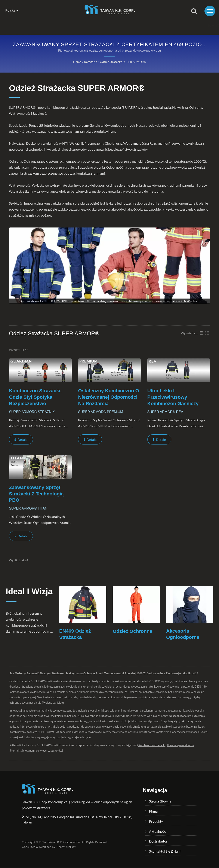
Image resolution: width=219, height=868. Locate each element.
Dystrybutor (144, 25)
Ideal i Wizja (18, 597)
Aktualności (114, 25)
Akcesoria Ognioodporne (183, 635)
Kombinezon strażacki (151, 746)
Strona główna (31, 25)
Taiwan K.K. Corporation (63, 842)
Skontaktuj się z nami (181, 25)
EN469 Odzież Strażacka (75, 635)
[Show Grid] (202, 333)
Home (77, 62)
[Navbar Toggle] (210, 11)
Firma (59, 25)
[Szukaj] (194, 11)
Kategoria (90, 62)
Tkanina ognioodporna (180, 746)
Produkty (85, 25)
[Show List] (207, 333)
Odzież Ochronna (133, 631)
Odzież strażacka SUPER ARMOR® (123, 62)
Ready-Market (66, 847)
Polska (12, 10)
